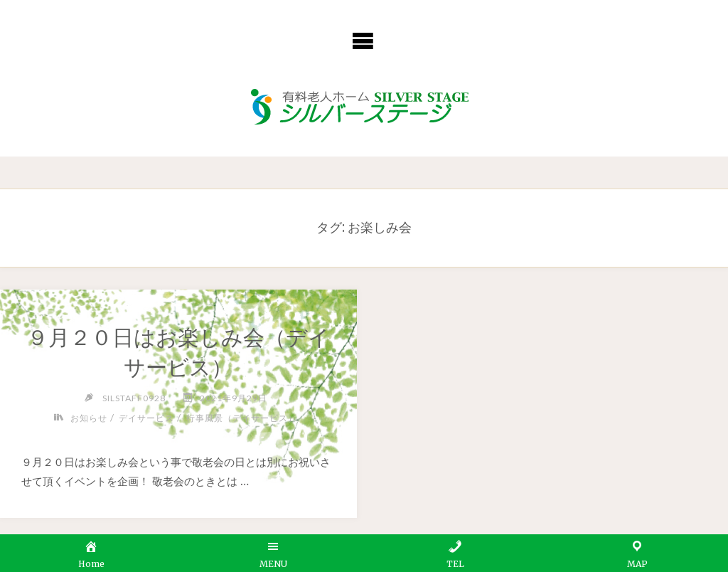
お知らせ (89, 418)
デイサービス (146, 418)
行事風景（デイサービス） (242, 418)
